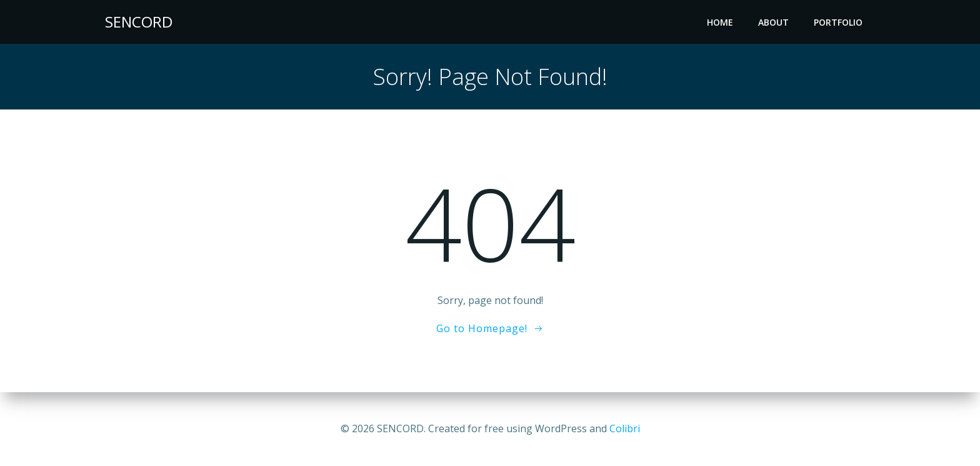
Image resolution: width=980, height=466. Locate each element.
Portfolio (838, 22)
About (773, 22)
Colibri (625, 428)
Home (720, 22)
